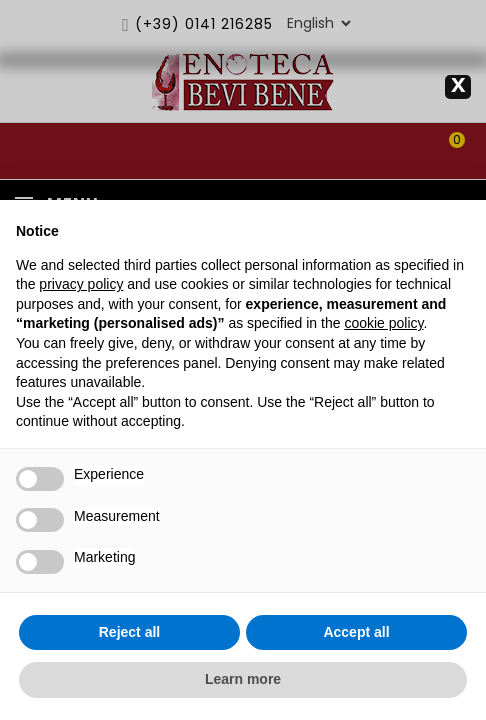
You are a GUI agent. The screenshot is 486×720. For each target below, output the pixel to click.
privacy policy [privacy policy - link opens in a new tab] (81, 284)
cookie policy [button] (383, 323)
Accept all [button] (356, 632)
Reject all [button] (129, 632)
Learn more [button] (243, 679)
